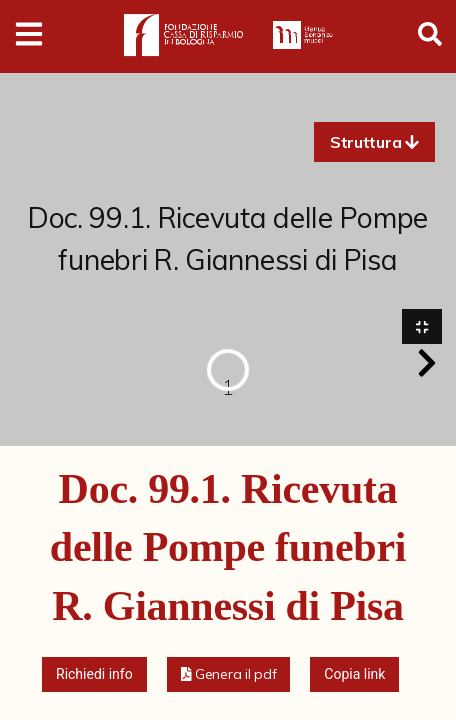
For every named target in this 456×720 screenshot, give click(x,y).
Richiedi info (94, 674)
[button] (374, 142)
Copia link (354, 674)
